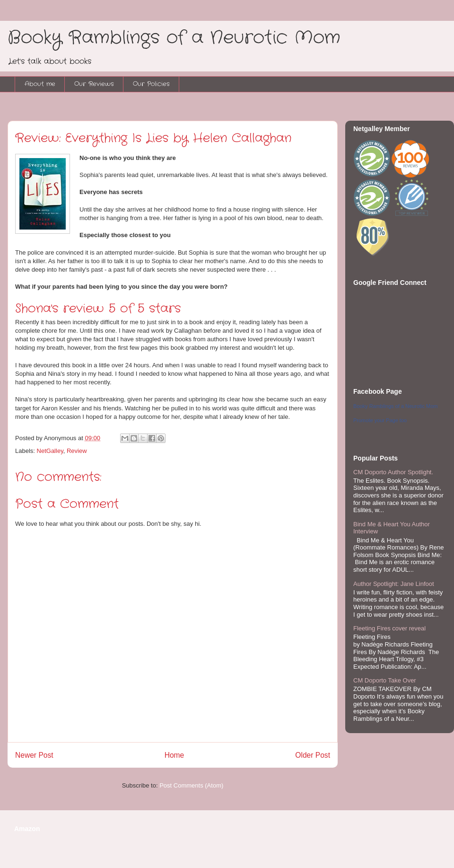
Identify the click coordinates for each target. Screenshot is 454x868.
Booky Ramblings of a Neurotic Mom (174, 38)
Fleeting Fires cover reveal (389, 628)
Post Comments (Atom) (191, 785)
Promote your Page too (380, 420)
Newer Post (34, 755)
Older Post (313, 755)
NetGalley (50, 451)
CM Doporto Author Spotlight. (393, 472)
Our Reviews (94, 84)
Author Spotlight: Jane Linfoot (394, 584)
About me (40, 84)
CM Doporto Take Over (385, 680)
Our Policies (151, 84)
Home (175, 755)
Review (77, 451)
